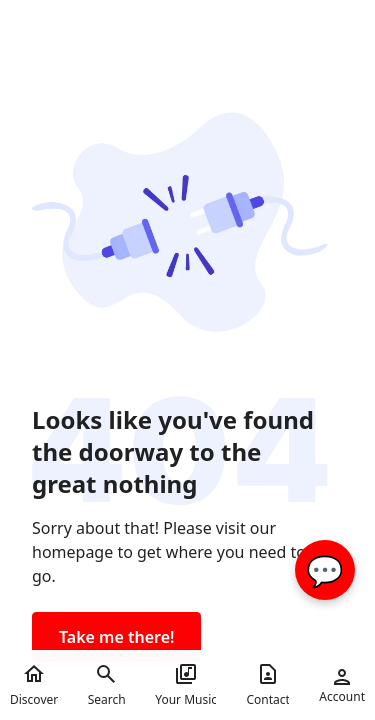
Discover (34, 685)
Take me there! (116, 637)
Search (107, 685)
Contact (267, 685)
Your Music (185, 685)
